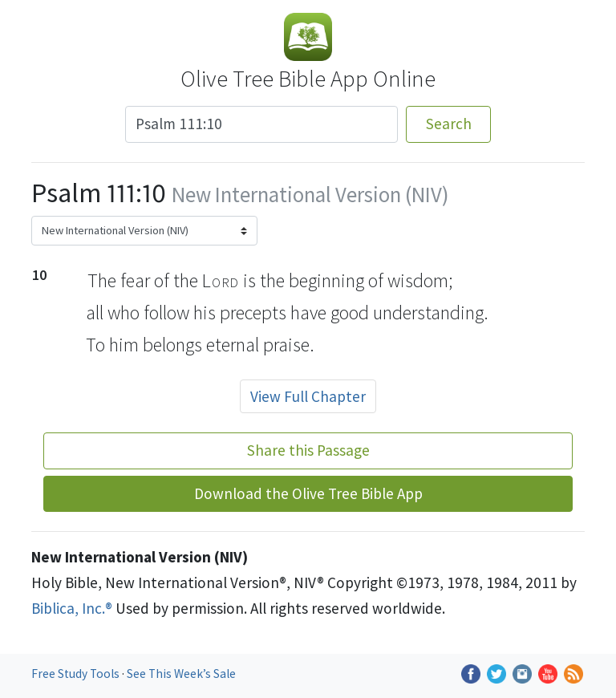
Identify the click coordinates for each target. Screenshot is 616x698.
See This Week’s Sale (181, 674)
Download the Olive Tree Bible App (308, 493)
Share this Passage (308, 450)
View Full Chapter (308, 396)
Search (449, 124)
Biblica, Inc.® (72, 608)
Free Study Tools (77, 674)
